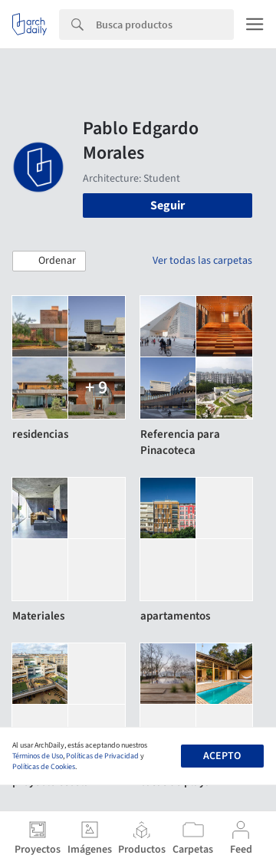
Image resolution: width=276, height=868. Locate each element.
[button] (49, 261)
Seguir (168, 205)
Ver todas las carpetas (202, 261)
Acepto (222, 756)
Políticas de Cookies (44, 767)
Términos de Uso (38, 756)
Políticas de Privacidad (102, 756)
